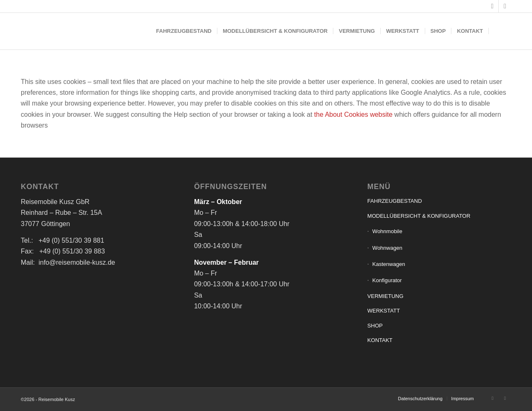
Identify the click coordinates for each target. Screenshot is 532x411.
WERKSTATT (384, 311)
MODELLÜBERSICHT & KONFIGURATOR (419, 216)
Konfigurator (387, 280)
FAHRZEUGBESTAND (395, 201)
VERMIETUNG (385, 296)
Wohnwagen (387, 248)
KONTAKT (380, 340)
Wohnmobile (387, 231)
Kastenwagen (389, 264)
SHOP (375, 326)
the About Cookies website (353, 114)
